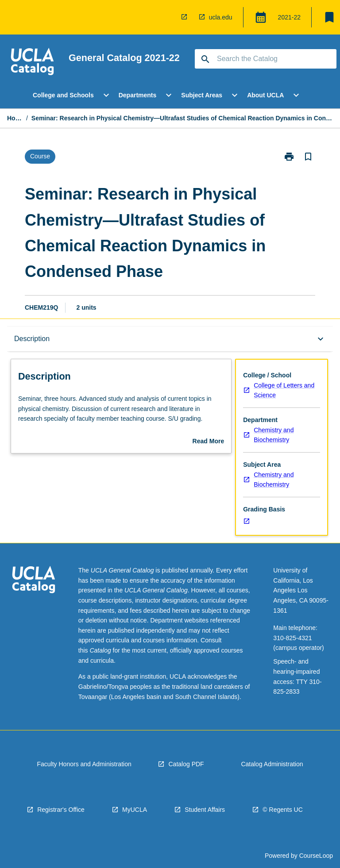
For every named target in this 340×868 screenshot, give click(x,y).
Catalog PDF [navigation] (186, 764)
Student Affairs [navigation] (205, 810)
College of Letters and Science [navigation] (284, 390)
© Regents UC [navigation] (282, 810)
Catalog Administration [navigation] (272, 764)
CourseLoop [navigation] (316, 856)
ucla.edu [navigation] (221, 17)
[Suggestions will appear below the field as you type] (266, 59)
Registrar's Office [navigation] (61, 810)
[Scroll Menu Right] (320, 95)
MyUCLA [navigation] (135, 810)
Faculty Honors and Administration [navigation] (84, 764)
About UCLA (265, 95)
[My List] (329, 17)
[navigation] (186, 17)
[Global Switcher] (261, 17)
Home (15, 118)
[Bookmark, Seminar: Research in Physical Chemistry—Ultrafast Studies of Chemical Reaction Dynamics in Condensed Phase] (308, 157)
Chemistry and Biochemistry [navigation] (274, 435)
